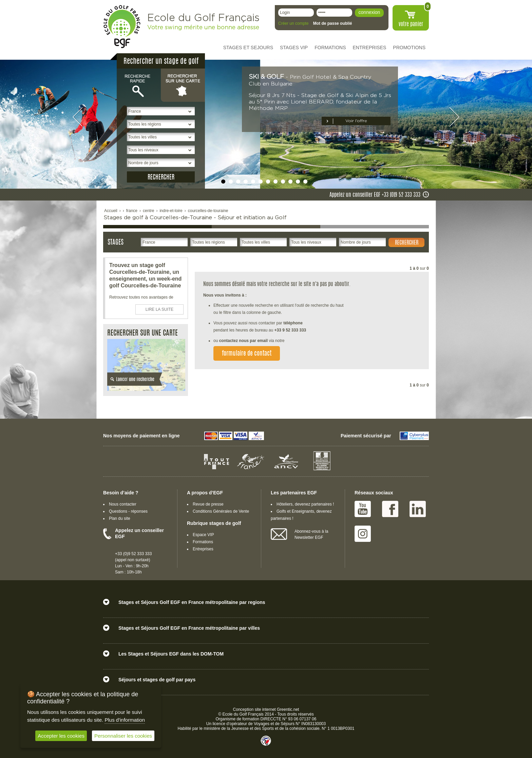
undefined (223, 182)
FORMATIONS (330, 48)
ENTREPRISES (370, 48)
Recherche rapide (139, 85)
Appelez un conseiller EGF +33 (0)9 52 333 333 (375, 195)
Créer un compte (293, 23)
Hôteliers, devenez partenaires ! (305, 504)
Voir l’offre (356, 121)
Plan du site (120, 518)
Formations (203, 542)
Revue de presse (208, 504)
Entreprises (203, 549)
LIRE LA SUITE (160, 309)
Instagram (363, 534)
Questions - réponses (128, 511)
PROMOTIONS (409, 48)
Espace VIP (203, 535)
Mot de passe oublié (333, 23)
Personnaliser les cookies (123, 736)
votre (411, 24)
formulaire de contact (247, 354)
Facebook (390, 509)
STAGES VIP (294, 48)
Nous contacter (123, 504)
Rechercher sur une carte (183, 85)
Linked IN (418, 509)
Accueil (111, 211)
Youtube (363, 509)
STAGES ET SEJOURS (248, 48)
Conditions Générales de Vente (221, 511)
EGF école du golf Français (122, 27)
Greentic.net (288, 709)
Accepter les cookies (61, 736)
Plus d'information (125, 720)
